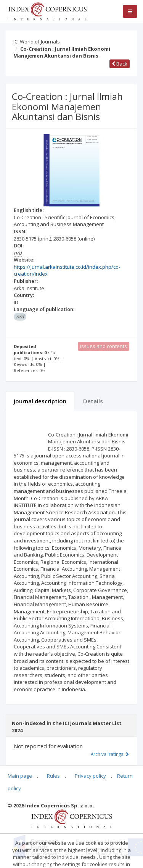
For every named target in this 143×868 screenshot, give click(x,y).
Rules (53, 776)
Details (93, 401)
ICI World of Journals (37, 42)
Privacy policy (90, 776)
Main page (20, 776)
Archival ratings (110, 754)
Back (120, 64)
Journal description (40, 401)
